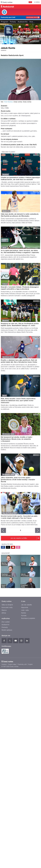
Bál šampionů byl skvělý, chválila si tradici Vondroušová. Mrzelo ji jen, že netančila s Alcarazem (17, 439)
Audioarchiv (23, 22)
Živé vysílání (6, 622)
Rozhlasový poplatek (28, 618)
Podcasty (5, 627)
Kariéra (24, 613)
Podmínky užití (22, 664)
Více (32, 22)
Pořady (13, 22)
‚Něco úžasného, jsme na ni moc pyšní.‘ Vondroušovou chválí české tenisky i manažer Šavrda (18, 480)
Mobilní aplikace (7, 630)
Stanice (4, 610)
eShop (4, 613)
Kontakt (24, 616)
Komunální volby (7, 607)
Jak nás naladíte (27, 605)
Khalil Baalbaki (8, 102)
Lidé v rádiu (25, 610)
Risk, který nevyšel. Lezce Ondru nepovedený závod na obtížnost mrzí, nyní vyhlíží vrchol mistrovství (18, 401)
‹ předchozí (3, 530)
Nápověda (25, 607)
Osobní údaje (12, 664)
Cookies (4, 664)
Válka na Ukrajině (7, 605)
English (30, 664)
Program (5, 22)
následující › (38, 530)
